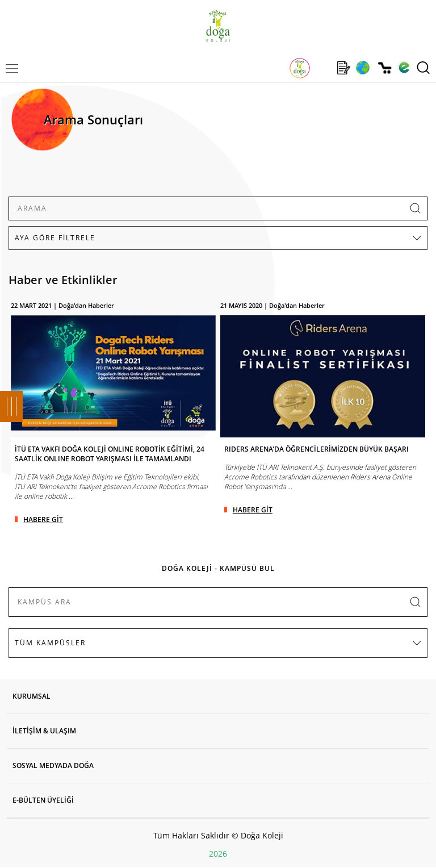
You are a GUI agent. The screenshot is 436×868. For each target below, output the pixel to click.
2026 (218, 854)
